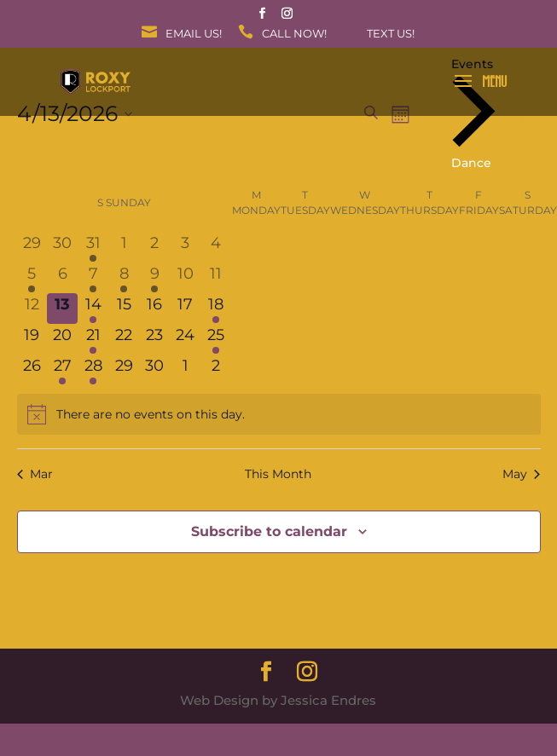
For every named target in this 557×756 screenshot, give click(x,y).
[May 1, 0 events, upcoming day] (185, 370)
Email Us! (194, 34)
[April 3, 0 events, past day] (185, 247)
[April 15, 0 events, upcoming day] (124, 309)
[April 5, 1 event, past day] (32, 278)
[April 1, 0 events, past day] (124, 247)
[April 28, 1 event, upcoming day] (93, 370)
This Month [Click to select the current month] (278, 474)
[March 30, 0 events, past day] (62, 247)
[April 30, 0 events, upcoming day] (154, 370)
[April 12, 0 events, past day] (32, 309)
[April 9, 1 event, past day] (154, 278)
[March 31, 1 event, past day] (93, 247)
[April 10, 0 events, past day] (185, 278)
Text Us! (391, 34)
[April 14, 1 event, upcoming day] (93, 309)
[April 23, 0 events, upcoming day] (154, 339)
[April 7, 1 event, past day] (93, 278)
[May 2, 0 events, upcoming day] (216, 370)
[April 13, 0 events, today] (62, 309)
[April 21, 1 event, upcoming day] (93, 339)
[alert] (279, 414)
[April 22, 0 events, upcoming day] (124, 339)
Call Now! (294, 34)
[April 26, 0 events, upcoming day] (32, 370)
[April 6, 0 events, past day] (62, 278)
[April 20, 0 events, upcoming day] (62, 339)
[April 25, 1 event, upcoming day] (216, 339)
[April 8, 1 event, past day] (124, 278)
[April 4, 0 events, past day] (216, 247)
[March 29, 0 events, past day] (32, 247)
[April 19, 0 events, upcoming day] (32, 339)
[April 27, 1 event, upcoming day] (62, 370)
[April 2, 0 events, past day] (154, 247)
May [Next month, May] (521, 474)
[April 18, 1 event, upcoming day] (216, 309)
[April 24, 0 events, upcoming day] (185, 339)
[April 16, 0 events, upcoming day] (154, 309)
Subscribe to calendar (269, 531)
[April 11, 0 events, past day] (216, 278)
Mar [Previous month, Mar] (35, 474)
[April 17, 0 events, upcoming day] (185, 309)
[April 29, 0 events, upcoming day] (124, 370)
